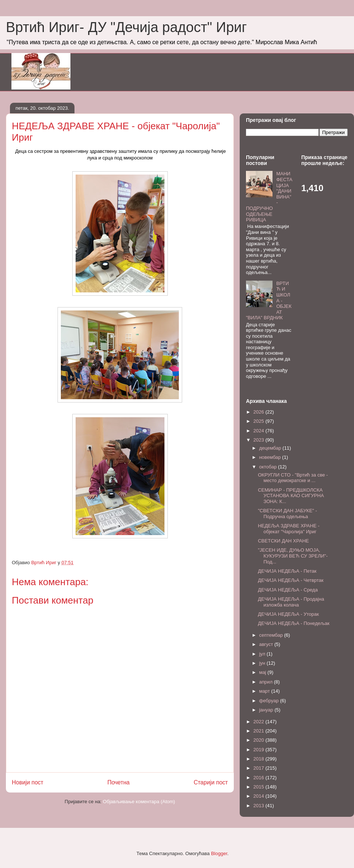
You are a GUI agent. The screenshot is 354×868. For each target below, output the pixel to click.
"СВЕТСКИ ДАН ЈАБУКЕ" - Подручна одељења (287, 514)
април (267, 682)
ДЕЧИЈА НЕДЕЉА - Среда (288, 590)
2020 (259, 740)
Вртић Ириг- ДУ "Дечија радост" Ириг (126, 27)
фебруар (270, 701)
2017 (259, 768)
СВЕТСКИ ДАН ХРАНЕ (283, 541)
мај (263, 672)
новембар (271, 457)
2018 (259, 759)
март (265, 691)
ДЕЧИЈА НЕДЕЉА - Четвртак (291, 580)
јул (263, 654)
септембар (272, 635)
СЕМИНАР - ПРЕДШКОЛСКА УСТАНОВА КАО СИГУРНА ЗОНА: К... (291, 496)
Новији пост (28, 782)
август (267, 644)
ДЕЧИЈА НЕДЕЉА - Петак (287, 571)
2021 (259, 731)
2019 (259, 750)
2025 (259, 421)
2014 (259, 796)
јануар (267, 710)
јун (263, 663)
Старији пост (211, 782)
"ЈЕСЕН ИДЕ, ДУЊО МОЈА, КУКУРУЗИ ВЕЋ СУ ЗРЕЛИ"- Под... (293, 556)
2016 (259, 778)
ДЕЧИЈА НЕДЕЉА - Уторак (288, 614)
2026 (259, 412)
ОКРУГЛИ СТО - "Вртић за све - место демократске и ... (293, 478)
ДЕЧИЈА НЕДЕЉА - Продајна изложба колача (291, 602)
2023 (259, 440)
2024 (259, 431)
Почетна (118, 782)
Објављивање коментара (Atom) (139, 802)
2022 (259, 722)
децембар (271, 448)
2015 (259, 787)
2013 (259, 806)
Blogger (219, 853)
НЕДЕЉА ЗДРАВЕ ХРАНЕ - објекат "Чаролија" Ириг (289, 529)
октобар (269, 467)
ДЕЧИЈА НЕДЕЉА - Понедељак (294, 623)
